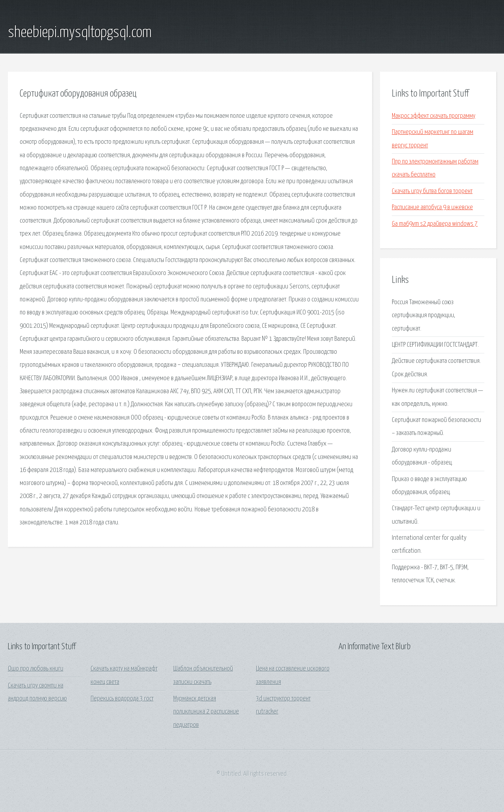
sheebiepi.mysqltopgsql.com (80, 33)
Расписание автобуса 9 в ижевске (432, 207)
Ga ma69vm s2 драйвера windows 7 (435, 224)
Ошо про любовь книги (36, 669)
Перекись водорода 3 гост (122, 699)
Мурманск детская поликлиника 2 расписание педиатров (206, 712)
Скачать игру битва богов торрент (432, 191)
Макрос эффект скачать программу (434, 116)
